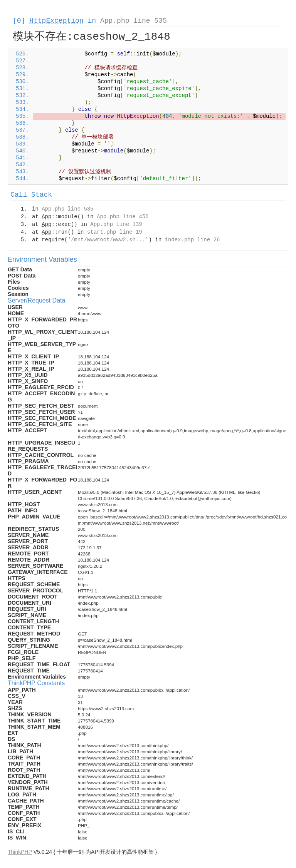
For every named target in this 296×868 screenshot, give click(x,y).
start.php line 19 (115, 232)
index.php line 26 (192, 240)
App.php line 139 (116, 224)
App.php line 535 (134, 21)
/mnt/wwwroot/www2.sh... (108, 240)
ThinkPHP (20, 852)
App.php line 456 (123, 217)
